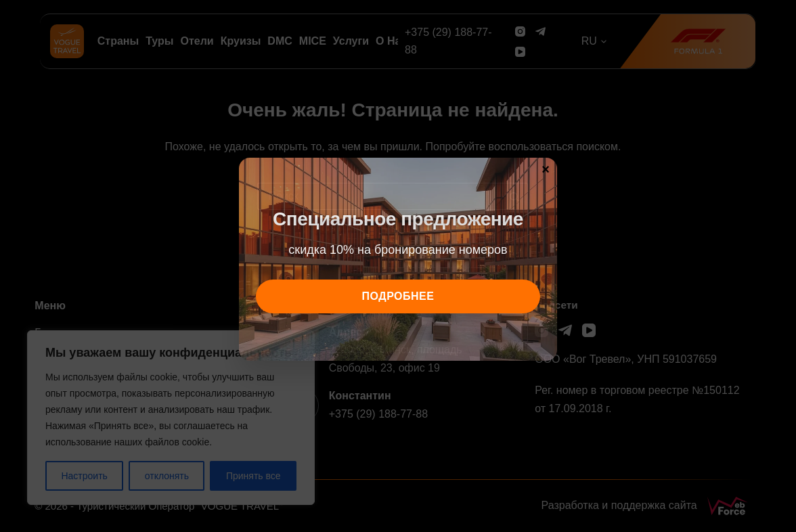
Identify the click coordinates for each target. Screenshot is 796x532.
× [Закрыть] (546, 169)
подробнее (398, 296)
